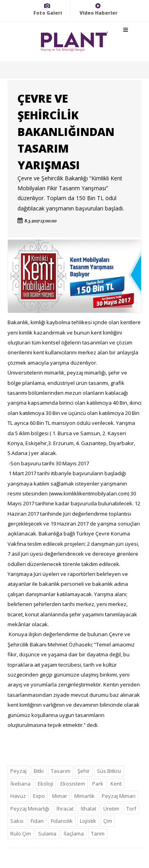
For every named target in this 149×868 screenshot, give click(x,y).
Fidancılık (62, 821)
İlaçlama (74, 834)
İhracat (65, 809)
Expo (39, 796)
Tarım (98, 834)
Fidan (37, 821)
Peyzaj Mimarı (119, 796)
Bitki (39, 771)
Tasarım (61, 771)
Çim (108, 821)
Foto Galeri (48, 9)
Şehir (84, 771)
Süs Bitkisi (109, 771)
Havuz (18, 796)
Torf (131, 809)
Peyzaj (18, 771)
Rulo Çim (21, 834)
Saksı (17, 821)
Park (98, 784)
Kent (116, 784)
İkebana (20, 784)
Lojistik (88, 821)
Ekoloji (45, 784)
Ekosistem (73, 784)
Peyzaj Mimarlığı (30, 809)
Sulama (47, 834)
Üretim (111, 809)
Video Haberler (99, 9)
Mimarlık (84, 796)
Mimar (60, 796)
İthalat (88, 809)
